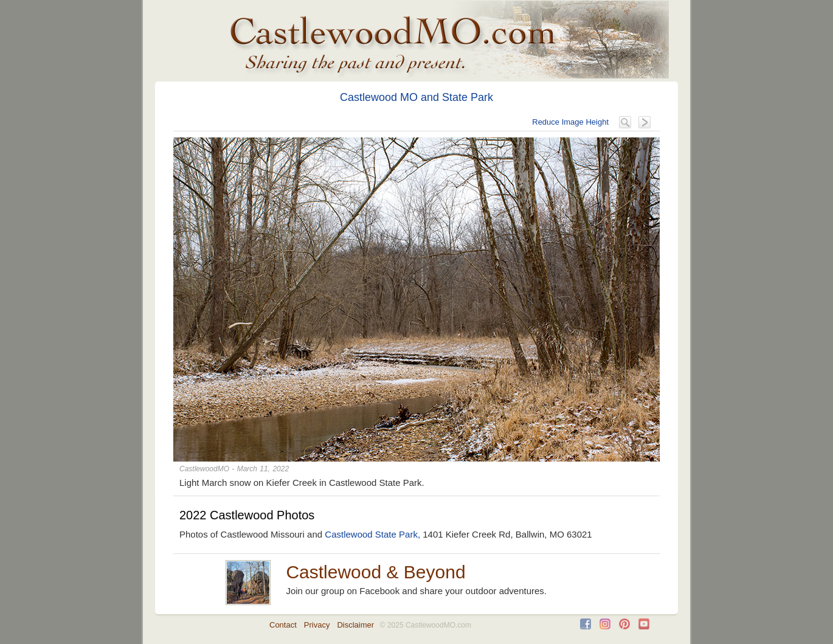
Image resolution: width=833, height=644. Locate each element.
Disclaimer (355, 625)
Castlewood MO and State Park (417, 97)
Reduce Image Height (570, 122)
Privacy (317, 625)
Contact (283, 625)
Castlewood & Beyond (375, 572)
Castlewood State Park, (372, 534)
